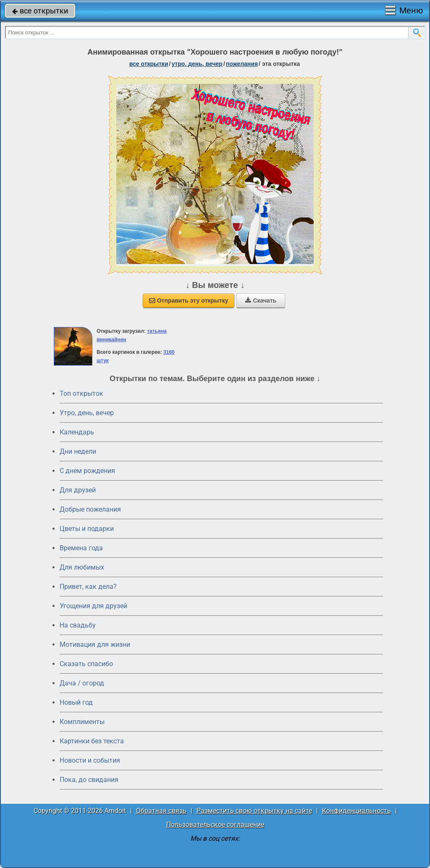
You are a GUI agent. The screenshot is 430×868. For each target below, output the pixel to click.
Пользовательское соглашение (215, 825)
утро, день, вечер (197, 64)
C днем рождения (87, 471)
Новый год (76, 702)
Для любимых (82, 567)
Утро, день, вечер (87, 413)
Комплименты (82, 722)
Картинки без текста (92, 741)
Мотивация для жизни (95, 644)
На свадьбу (78, 625)
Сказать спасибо (86, 664)
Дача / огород (82, 683)
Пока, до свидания (89, 780)
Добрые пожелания (90, 509)
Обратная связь (161, 811)
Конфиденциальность (357, 811)
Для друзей (78, 490)
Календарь (77, 432)
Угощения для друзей (93, 606)
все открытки (40, 11)
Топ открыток (81, 393)
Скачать (261, 301)
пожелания (242, 64)
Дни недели (78, 451)
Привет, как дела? (88, 587)
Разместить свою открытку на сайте (254, 811)
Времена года (81, 548)
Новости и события (90, 760)
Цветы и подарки (87, 529)
